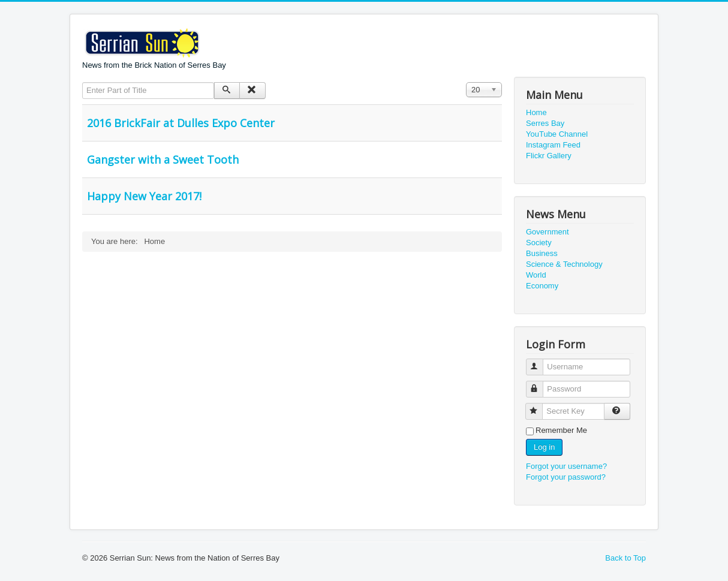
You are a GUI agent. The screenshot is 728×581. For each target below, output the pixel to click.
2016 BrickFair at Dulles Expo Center (181, 123)
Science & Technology (564, 264)
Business (542, 253)
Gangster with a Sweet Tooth (163, 159)
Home (536, 112)
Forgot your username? (566, 466)
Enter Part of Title (82, 82)
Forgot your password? (566, 477)
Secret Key (539, 406)
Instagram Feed (553, 145)
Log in (544, 447)
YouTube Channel (557, 134)
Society (539, 243)
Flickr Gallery (549, 156)
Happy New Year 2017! (144, 196)
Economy (542, 286)
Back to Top (625, 558)
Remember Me (561, 430)
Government (547, 232)
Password (540, 384)
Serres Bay (545, 123)
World (536, 275)
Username (540, 362)
